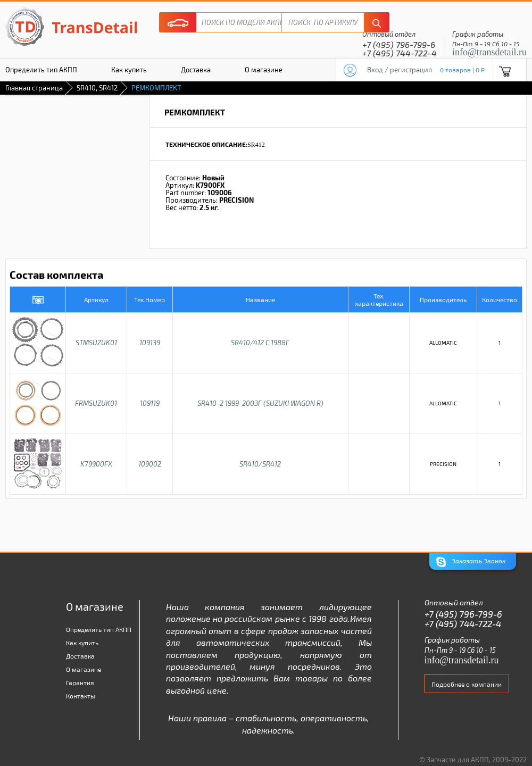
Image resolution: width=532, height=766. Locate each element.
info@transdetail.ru (489, 52)
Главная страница (34, 88)
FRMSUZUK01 (96, 403)
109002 (150, 464)
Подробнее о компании (467, 684)
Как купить (129, 70)
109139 (150, 343)
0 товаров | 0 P (462, 70)
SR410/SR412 (260, 464)
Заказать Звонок (471, 562)
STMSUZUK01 (96, 343)
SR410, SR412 (97, 88)
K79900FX (96, 464)
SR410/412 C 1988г (260, 343)
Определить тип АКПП (99, 629)
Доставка (196, 70)
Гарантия (80, 682)
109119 (150, 403)
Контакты (81, 696)
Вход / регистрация (400, 70)
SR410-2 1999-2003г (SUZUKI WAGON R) (260, 403)
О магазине (264, 70)
